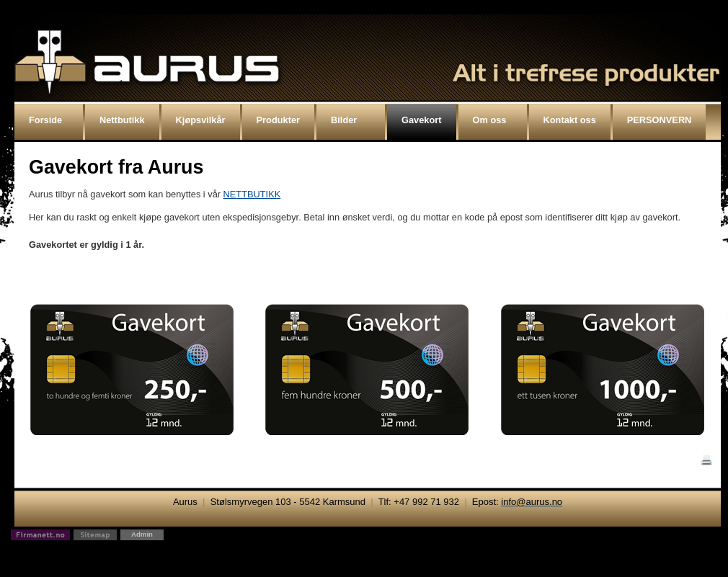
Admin (142, 534)
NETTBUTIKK (252, 194)
